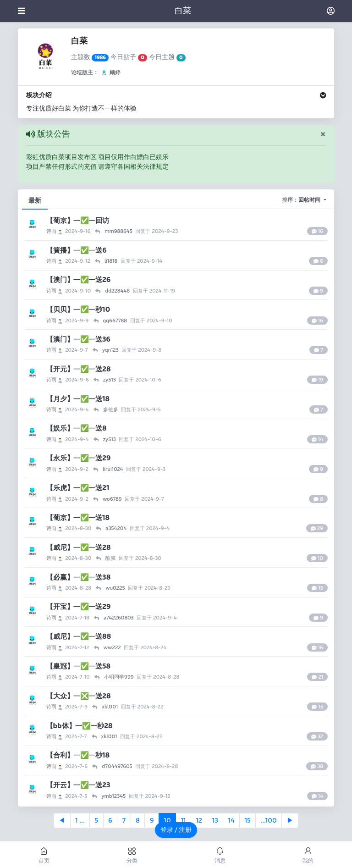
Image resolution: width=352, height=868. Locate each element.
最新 (35, 200)
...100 (269, 820)
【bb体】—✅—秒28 (80, 726)
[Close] (323, 134)
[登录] (331, 11)
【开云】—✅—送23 (78, 785)
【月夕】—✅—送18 (78, 399)
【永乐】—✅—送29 (79, 458)
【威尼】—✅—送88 (79, 636)
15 (248, 820)
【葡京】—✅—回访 (78, 220)
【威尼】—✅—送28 (79, 547)
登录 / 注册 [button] (176, 829)
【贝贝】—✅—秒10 (78, 309)
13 (215, 820)
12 (199, 820)
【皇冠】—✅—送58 (78, 666)
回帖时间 (310, 200)
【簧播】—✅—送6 (77, 250)
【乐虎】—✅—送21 (78, 488)
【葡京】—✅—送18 (78, 517)
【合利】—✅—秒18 (78, 755)
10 (168, 820)
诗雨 (55, 231)
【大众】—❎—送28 (79, 696)
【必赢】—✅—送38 (79, 577)
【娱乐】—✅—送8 (77, 428)
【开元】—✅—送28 (79, 369)
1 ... (80, 820)
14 (231, 820)
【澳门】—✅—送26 (79, 279)
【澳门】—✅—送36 (78, 339)
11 (184, 820)
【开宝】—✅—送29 (79, 606)
